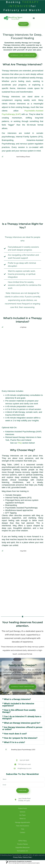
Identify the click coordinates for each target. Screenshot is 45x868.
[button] (34, 18)
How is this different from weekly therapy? (19, 711)
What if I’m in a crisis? (15, 742)
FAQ (20, 443)
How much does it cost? (15, 734)
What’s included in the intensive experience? (18, 705)
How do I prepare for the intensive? (21, 738)
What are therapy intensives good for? (22, 723)
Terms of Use (27, 857)
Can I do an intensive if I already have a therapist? (22, 718)
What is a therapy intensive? (17, 699)
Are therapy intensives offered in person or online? (22, 728)
